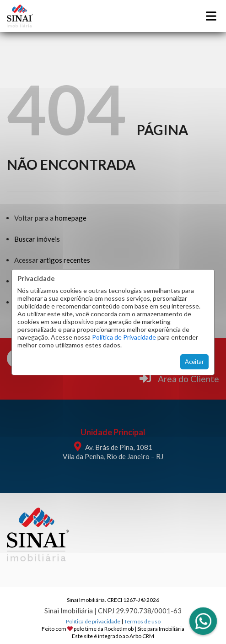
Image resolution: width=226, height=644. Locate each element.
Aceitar (194, 362)
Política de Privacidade (124, 337)
